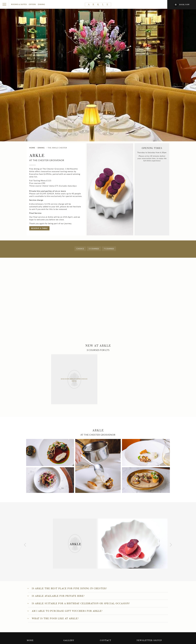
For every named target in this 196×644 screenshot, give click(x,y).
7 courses (109, 249)
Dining (41, 4)
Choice (80, 249)
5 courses (94, 249)
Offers (32, 4)
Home (32, 148)
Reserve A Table (39, 228)
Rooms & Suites (19, 4)
